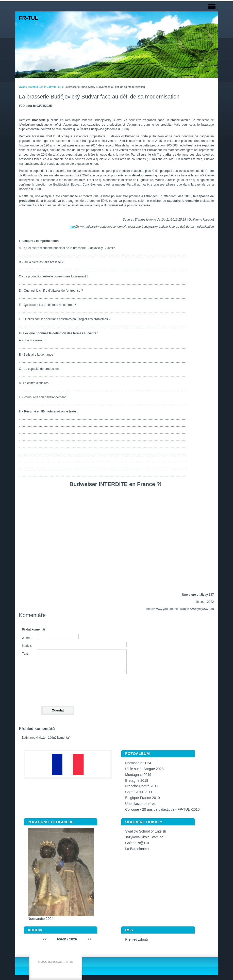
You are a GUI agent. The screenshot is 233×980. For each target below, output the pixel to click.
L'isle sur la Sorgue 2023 (144, 769)
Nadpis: (28, 646)
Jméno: (27, 638)
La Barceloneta (137, 849)
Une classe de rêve (140, 804)
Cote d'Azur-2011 (139, 792)
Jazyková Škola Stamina (144, 837)
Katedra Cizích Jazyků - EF (45, 87)
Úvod (22, 87)
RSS (70, 962)
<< (44, 939)
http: (72, 227)
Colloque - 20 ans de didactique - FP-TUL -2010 (162, 810)
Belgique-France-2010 (143, 798)
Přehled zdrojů (136, 940)
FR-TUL (29, 18)
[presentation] (58, 688)
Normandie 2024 (138, 763)
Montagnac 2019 (138, 775)
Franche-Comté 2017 (142, 786)
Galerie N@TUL (138, 843)
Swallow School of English (146, 831)
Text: (26, 654)
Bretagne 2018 (137, 781)
